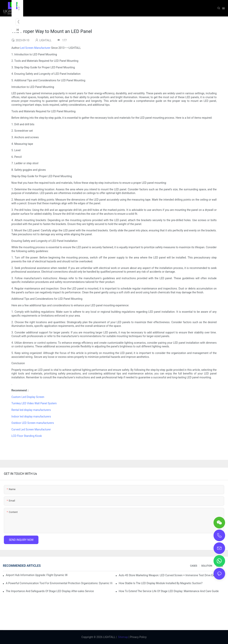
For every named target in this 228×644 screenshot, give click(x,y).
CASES (194, 566)
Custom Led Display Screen (28, 397)
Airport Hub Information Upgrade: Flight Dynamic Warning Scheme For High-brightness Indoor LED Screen (37, 575)
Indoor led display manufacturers (31, 416)
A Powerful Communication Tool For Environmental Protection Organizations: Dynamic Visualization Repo (59, 583)
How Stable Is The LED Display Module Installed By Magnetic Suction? (161, 583)
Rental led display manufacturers (31, 410)
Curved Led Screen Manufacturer (31, 429)
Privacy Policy (138, 637)
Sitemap (123, 637)
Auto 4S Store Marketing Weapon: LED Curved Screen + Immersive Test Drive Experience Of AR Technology (172, 575)
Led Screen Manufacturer (35, 48)
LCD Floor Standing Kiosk (27, 436)
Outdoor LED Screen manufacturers (33, 423)
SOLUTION (207, 566)
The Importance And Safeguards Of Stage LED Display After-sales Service (50, 591)
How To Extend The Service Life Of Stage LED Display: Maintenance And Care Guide (169, 591)
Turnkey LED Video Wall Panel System (34, 403)
